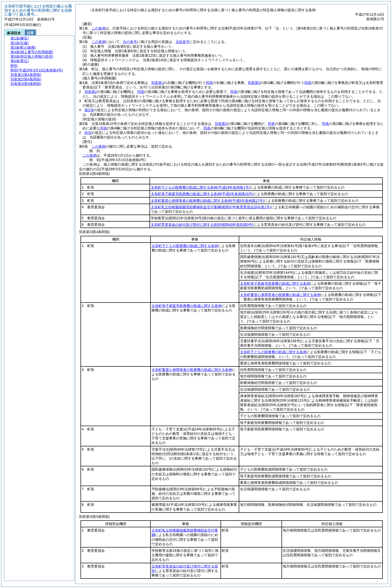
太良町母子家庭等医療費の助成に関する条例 (275, 284)
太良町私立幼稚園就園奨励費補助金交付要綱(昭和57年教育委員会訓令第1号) (211, 207)
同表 (209, 83)
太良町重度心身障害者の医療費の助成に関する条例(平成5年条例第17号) (207, 201)
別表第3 (221, 124)
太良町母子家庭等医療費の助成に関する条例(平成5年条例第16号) (202, 194)
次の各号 (130, 42)
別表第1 (157, 83)
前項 (88, 133)
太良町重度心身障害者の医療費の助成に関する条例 (280, 295)
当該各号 (182, 42)
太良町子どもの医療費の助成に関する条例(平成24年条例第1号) (200, 187)
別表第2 (254, 83)
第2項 (89, 110)
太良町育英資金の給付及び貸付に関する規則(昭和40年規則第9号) (202, 225)
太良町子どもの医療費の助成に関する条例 (185, 246)
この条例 (98, 28)
